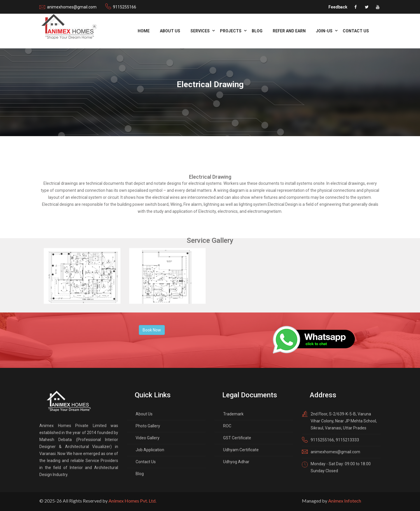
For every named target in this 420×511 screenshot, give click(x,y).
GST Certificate (237, 438)
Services (200, 31)
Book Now (152, 330)
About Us (170, 31)
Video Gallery (148, 438)
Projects (231, 31)
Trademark (233, 414)
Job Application (150, 450)
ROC (227, 426)
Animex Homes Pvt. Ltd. (132, 501)
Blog (257, 31)
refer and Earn (289, 31)
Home (144, 31)
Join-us (324, 31)
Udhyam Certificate (241, 450)
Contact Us (356, 31)
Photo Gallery (148, 426)
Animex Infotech (345, 501)
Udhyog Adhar (236, 462)
